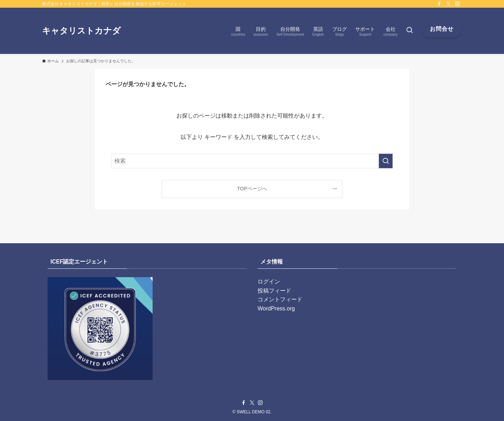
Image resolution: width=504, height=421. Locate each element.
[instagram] (457, 4)
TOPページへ (252, 189)
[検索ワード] (252, 161)
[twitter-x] (448, 4)
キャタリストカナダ (81, 31)
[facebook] (439, 4)
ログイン (269, 282)
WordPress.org (276, 308)
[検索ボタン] (409, 31)
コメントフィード (280, 299)
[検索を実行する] (386, 161)
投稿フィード (274, 291)
